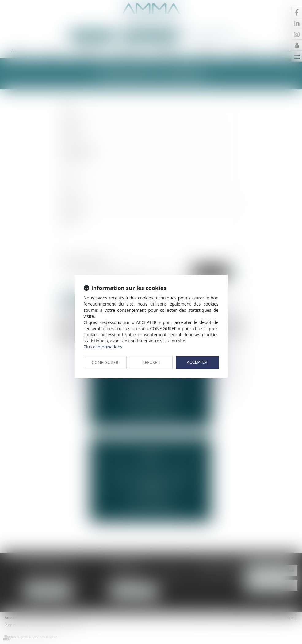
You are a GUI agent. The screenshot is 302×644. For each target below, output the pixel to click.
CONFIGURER (105, 362)
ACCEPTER (197, 362)
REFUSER (151, 362)
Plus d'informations (103, 347)
